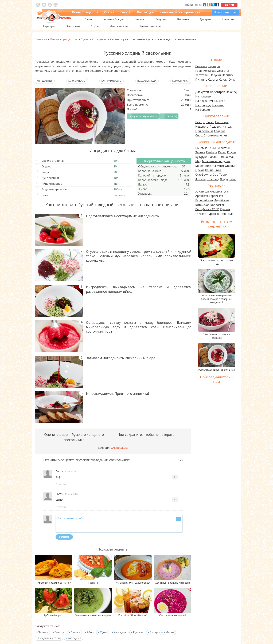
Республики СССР (207, 209)
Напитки (228, 75)
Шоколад (213, 179)
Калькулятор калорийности (180, 12)
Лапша (223, 157)
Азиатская (202, 191)
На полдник (203, 96)
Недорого (202, 127)
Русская (138, 632)
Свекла (75, 632)
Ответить (61, 484)
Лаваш (213, 157)
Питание (201, 80)
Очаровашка (120, 448)
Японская (227, 214)
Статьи (109, 12)
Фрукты (200, 179)
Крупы (231, 152)
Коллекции (145, 12)
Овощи (59, 632)
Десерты (223, 71)
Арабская (202, 196)
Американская (220, 191)
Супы (103, 632)
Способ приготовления (211, 135)
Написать (64, 537)
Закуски (216, 75)
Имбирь (212, 152)
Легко (170, 632)
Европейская (204, 200)
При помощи (204, 131)
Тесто (223, 175)
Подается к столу (50, 638)
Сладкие (220, 131)
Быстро (155, 632)
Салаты (213, 80)
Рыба (218, 170)
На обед (231, 92)
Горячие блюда (206, 71)
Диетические (119, 26)
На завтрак (217, 92)
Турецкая (213, 214)
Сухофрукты (203, 175)
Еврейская (216, 196)
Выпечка (201, 66)
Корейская (217, 205)
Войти (229, 5)
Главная (41, 39)
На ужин (218, 105)
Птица (209, 170)
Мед (198, 161)
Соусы (223, 80)
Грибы (213, 148)
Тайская (201, 214)
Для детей (202, 92)
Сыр (215, 175)
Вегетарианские (150, 26)
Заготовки (202, 75)
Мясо (220, 166)
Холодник (120, 632)
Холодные (74, 638)
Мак (232, 157)
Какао (222, 152)
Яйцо (90, 632)
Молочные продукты (216, 161)
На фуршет (203, 110)
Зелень (43, 632)
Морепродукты (206, 166)
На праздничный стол (210, 101)
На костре (222, 122)
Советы (126, 12)
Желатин (224, 148)
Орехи (200, 170)
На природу (203, 105)
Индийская (221, 200)
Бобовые (201, 148)
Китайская (202, 205)
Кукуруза (201, 157)
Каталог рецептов (85, 12)
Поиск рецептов (225, 12)
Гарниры (49, 26)
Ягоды (224, 179)
